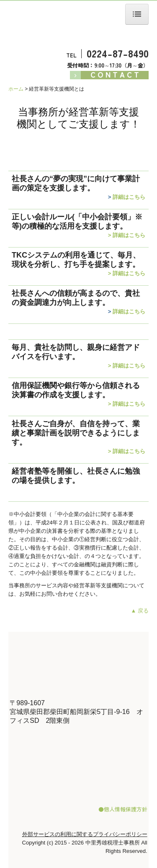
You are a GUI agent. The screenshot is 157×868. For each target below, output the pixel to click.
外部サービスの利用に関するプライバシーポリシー (85, 834)
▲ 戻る (140, 611)
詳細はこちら (129, 197)
